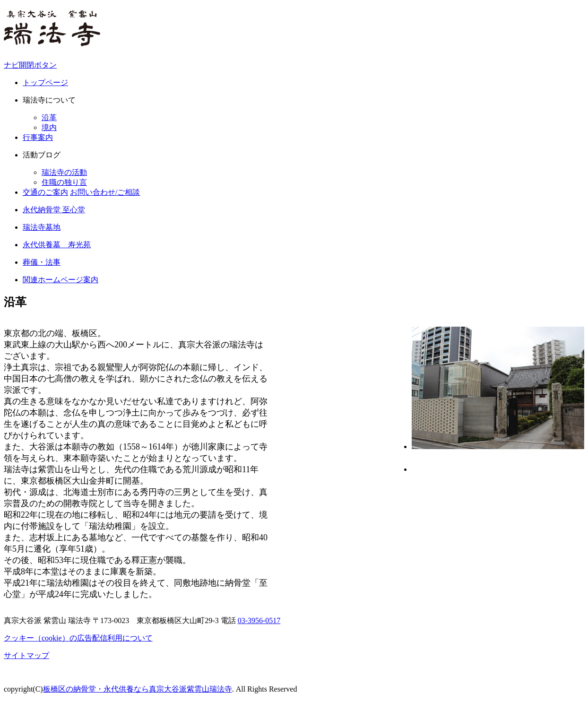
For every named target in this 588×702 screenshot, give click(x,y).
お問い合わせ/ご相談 (105, 192)
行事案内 (38, 137)
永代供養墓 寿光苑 (57, 245)
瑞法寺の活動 (64, 172)
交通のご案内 (45, 192)
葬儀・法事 (42, 262)
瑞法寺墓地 (42, 227)
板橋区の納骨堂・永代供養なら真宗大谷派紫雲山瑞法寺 (138, 689)
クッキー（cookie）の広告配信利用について (78, 638)
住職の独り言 (64, 182)
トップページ (45, 82)
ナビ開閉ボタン (30, 65)
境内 (49, 127)
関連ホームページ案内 (61, 280)
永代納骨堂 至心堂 (54, 210)
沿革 (49, 117)
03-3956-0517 (259, 620)
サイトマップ (26, 655)
